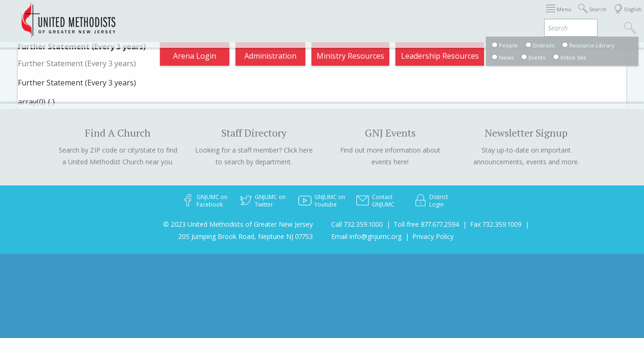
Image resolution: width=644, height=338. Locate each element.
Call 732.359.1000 (357, 224)
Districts (400, 16)
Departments (451, 16)
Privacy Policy (433, 236)
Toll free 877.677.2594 (426, 224)
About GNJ (353, 16)
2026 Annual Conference (152, 16)
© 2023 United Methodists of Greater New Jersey (238, 224)
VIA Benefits (509, 16)
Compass (559, 16)
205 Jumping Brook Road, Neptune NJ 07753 (246, 236)
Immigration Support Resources (265, 16)
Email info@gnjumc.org (366, 236)
